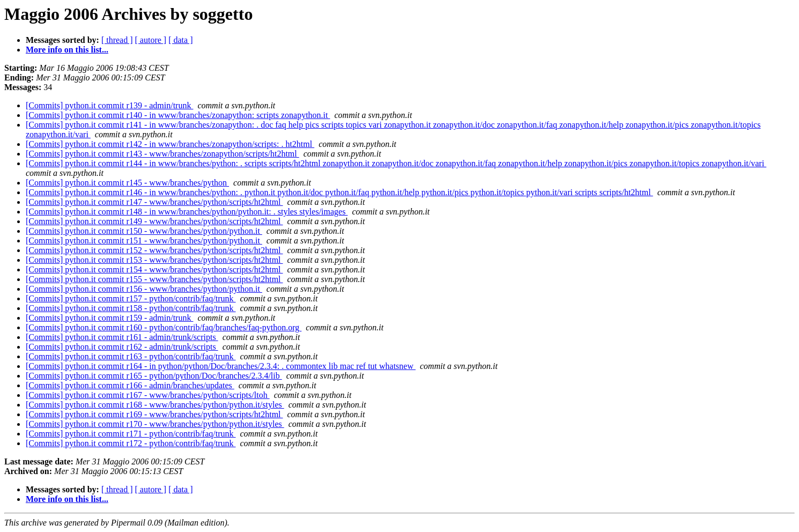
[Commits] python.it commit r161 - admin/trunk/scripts (122, 337)
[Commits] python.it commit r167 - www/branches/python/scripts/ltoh (148, 395)
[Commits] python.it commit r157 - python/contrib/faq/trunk (131, 298)
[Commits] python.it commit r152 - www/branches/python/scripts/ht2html (154, 250)
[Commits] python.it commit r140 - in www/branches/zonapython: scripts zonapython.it (178, 115)
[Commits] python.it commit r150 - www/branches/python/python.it (144, 231)
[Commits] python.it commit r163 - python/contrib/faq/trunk (131, 356)
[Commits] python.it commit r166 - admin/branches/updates (130, 385)
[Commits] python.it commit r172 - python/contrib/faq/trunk (131, 443)
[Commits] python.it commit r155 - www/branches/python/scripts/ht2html (154, 279)
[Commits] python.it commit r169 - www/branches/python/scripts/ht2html (154, 414)
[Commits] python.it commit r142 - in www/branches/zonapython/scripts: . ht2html (170, 144)
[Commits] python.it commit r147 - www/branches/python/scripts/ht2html (154, 202)
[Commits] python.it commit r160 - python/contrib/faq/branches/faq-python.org (164, 327)
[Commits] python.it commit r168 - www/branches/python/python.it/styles (155, 405)
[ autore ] (151, 40)
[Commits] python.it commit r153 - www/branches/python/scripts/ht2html (154, 260)
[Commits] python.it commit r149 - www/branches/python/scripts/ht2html (154, 221)
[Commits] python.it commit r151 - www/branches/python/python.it (144, 241)
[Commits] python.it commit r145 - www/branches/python (127, 183)
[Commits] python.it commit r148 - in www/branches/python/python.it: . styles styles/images (187, 212)
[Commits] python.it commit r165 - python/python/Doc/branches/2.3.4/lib (154, 376)
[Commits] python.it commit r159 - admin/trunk (109, 318)
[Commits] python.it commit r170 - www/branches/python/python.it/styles (155, 424)
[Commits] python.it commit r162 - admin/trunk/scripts (122, 347)
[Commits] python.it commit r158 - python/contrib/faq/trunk (131, 308)
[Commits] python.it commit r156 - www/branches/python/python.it (144, 289)
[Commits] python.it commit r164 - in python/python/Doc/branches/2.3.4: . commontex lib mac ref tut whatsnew (221, 366)
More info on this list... (67, 50)
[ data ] (180, 40)
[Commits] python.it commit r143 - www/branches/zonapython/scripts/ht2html (162, 154)
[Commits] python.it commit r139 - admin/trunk (109, 105)
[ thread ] (117, 40)
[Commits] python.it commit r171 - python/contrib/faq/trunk (131, 434)
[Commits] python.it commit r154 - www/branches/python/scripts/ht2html (154, 269)
